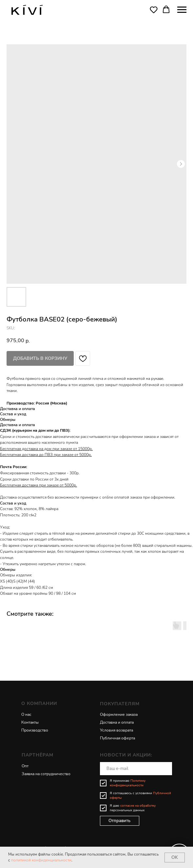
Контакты (30, 722)
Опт (25, 766)
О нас (26, 714)
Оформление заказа (119, 714)
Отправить (119, 821)
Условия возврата (116, 730)
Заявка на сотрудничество (46, 774)
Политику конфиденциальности (128, 783)
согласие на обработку (138, 806)
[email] (136, 769)
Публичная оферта (117, 738)
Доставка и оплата (117, 722)
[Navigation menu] (182, 10)
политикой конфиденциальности (41, 860)
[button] (154, 10)
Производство (35, 730)
